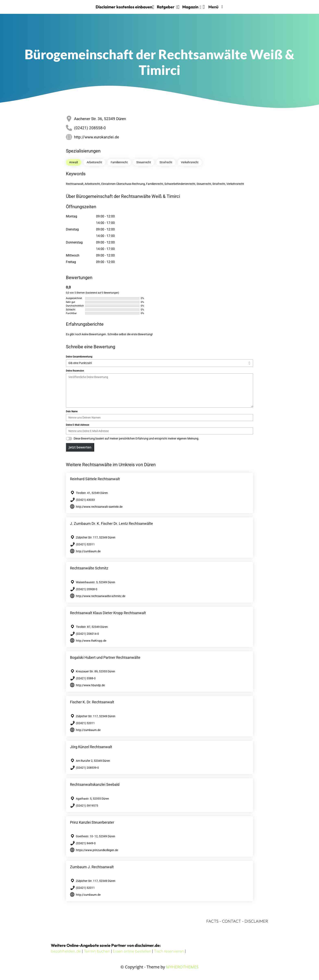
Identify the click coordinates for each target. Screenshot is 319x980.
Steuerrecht (144, 162)
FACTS (212, 921)
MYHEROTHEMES (182, 967)
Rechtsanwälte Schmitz (89, 568)
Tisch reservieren (169, 951)
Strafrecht (166, 162)
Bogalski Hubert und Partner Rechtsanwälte (105, 657)
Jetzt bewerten (80, 447)
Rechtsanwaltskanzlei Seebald (95, 784)
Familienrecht (119, 162)
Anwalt (74, 162)
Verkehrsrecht (190, 162)
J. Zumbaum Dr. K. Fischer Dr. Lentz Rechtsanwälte (111, 523)
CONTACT (232, 921)
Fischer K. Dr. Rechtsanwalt (92, 702)
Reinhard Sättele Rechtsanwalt (95, 479)
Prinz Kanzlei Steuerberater (92, 822)
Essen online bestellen (132, 951)
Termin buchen (97, 951)
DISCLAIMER (256, 921)
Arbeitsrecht (94, 162)
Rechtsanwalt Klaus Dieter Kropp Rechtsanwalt (108, 613)
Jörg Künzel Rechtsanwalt (91, 747)
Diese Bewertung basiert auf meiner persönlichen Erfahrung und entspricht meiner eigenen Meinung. (136, 438)
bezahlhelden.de (66, 951)
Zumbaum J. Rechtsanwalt (92, 867)
